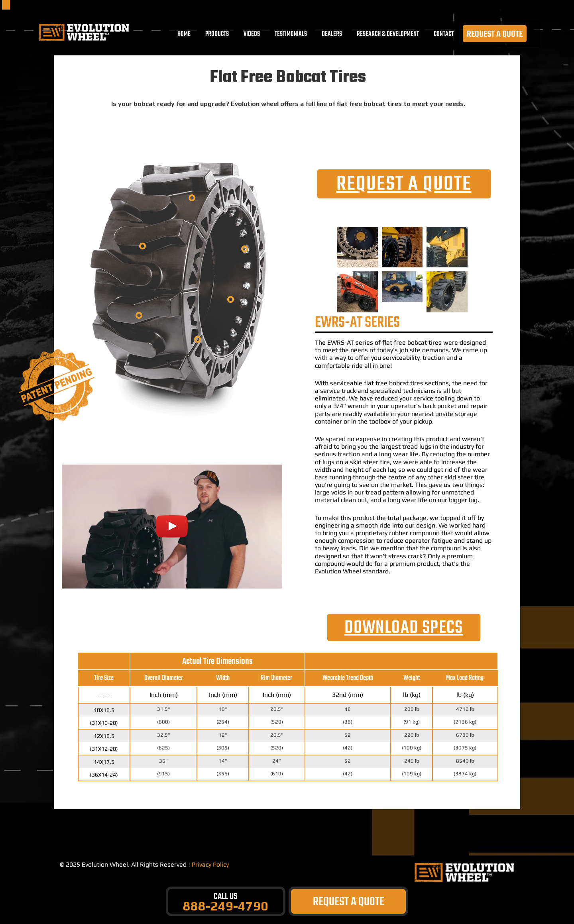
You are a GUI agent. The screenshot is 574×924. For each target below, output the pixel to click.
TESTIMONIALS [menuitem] (291, 35)
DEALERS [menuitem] (332, 35)
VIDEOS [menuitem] (252, 35)
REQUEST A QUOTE (495, 35)
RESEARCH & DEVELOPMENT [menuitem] (388, 35)
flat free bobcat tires (412, 342)
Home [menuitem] (184, 35)
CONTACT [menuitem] (444, 35)
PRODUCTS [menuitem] (217, 35)
